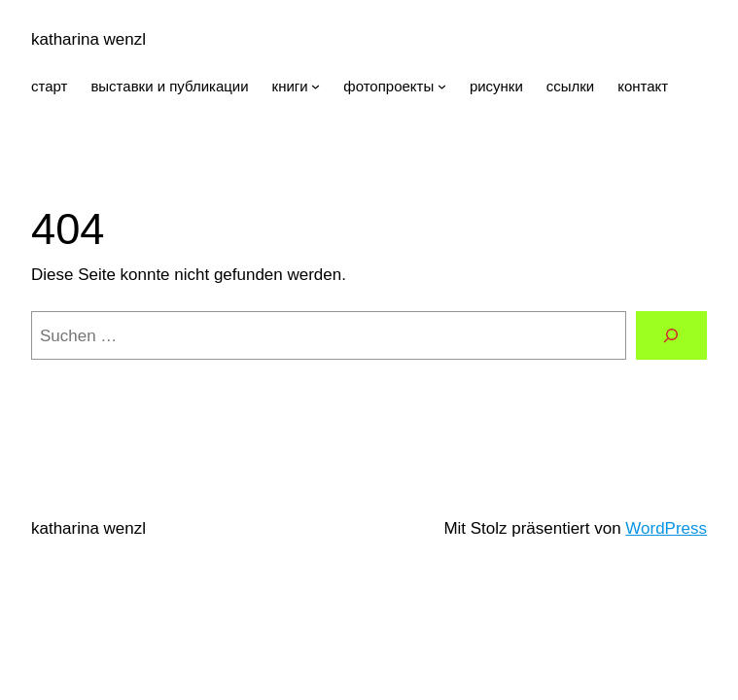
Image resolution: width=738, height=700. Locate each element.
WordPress (666, 528)
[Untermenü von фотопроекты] (442, 86)
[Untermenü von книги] (316, 86)
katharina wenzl (88, 39)
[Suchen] (671, 336)
